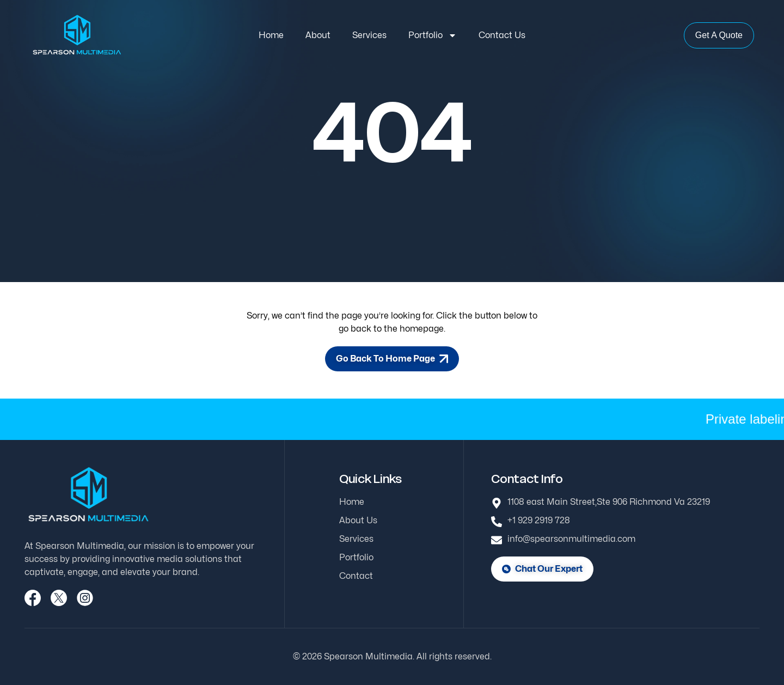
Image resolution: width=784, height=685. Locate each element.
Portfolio (433, 35)
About (318, 35)
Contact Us (502, 35)
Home (271, 35)
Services (369, 35)
